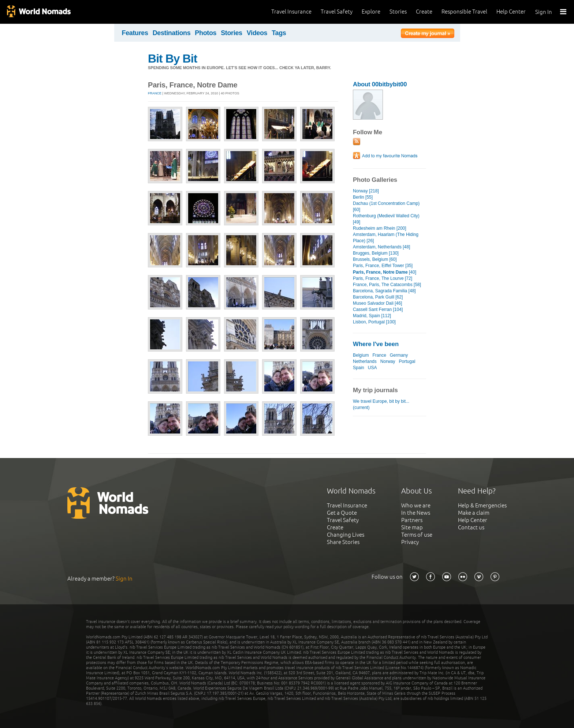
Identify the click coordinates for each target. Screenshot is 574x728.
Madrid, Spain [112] (372, 316)
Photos (206, 33)
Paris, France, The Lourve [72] (383, 278)
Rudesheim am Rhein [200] (380, 228)
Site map (412, 527)
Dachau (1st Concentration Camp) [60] (386, 207)
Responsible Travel (464, 12)
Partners (412, 520)
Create (424, 12)
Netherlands (365, 361)
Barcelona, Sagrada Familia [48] (384, 291)
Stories (398, 12)
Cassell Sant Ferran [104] (378, 309)
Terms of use (417, 535)
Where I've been (376, 344)
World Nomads (38, 12)
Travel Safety (337, 12)
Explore (371, 12)
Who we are (416, 505)
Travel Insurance (291, 12)
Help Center (511, 12)
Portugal (407, 361)
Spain (359, 368)
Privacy (410, 542)
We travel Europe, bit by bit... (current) (381, 404)
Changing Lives (346, 535)
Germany (399, 355)
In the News (416, 513)
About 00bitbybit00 (380, 84)
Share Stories (343, 542)
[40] (385, 272)
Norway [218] (366, 191)
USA (372, 368)
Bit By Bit (172, 59)
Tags (279, 33)
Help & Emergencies (482, 505)
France (155, 93)
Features (135, 33)
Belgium (361, 355)
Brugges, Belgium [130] (376, 253)
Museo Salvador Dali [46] (377, 303)
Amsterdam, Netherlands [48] (381, 247)
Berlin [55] (363, 197)
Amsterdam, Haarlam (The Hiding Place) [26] (386, 238)
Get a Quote (342, 513)
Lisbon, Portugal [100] (374, 322)
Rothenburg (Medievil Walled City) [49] (386, 219)
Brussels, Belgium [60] (375, 259)
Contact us (471, 527)
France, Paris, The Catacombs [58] (387, 285)
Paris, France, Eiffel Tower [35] (383, 266)
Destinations (172, 33)
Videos (257, 33)
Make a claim (474, 513)
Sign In (544, 12)
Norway (388, 361)
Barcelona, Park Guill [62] (378, 297)
